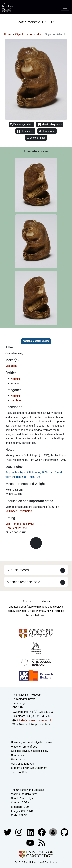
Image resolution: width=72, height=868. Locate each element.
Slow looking (47, 131)
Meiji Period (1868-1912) (20, 524)
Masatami (11, 366)
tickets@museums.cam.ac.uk (34, 720)
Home (8, 34)
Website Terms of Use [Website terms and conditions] (24, 747)
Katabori (16, 400)
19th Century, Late (16, 528)
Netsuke (16, 379)
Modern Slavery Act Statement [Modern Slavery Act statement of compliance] (29, 768)
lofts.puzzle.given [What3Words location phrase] (39, 725)
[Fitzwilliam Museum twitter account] (8, 832)
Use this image (36, 138)
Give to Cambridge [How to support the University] (22, 798)
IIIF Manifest (25, 131)
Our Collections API (23, 764)
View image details (21, 124)
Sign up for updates (36, 601)
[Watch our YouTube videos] (31, 843)
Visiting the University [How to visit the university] (24, 794)
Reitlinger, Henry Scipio (19, 511)
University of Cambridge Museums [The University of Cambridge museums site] (32, 742)
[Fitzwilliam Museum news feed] (42, 843)
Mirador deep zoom (50, 125)
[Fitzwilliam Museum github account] (64, 832)
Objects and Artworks (28, 34)
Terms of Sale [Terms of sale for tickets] (19, 772)
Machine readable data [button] (23, 582)
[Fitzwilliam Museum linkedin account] (42, 832)
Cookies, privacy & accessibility (30, 751)
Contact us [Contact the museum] (17, 755)
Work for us (18, 759)
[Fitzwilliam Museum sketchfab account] (53, 832)
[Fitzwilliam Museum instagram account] (19, 832)
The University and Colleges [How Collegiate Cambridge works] (27, 790)
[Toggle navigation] (65, 7)
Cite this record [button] (18, 570)
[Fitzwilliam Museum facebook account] (31, 832)
